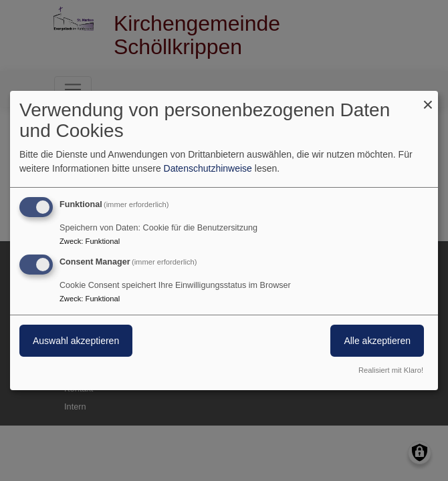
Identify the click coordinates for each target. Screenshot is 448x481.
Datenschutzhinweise (208, 168)
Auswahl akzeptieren (76, 341)
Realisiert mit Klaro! (391, 370)
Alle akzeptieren (377, 341)
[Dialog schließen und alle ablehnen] (428, 99)
